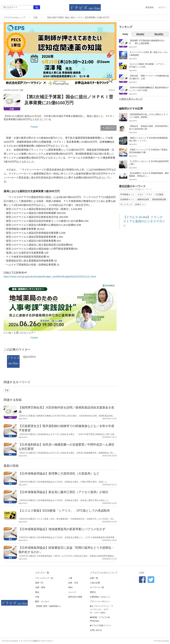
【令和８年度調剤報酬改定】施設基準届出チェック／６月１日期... (149, 89)
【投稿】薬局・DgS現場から (48, 606)
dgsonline (29, 357)
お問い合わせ (96, 630)
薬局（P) (39, 583)
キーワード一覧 (97, 587)
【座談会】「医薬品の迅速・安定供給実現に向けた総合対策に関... (149, 128)
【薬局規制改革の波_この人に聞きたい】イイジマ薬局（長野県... (149, 116)
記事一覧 (94, 578)
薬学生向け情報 (75, 597)
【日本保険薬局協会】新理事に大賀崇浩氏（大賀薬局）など (59, 474)
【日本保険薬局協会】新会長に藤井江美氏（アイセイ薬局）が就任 (63, 492)
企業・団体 (40, 587)
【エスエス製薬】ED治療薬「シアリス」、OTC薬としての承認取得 (64, 511)
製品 (37, 592)
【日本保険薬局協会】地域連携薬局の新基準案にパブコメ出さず (62, 529)
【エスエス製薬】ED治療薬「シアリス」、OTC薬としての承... (148, 65)
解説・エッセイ (42, 601)
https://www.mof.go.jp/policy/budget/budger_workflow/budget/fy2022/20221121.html (50, 276)
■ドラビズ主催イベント (101, 625)
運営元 (93, 592)
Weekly (140, 34)
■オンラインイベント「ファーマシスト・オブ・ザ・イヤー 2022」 (102, 609)
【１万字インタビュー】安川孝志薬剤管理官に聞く (149, 163)
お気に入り (108, 128)
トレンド (72, 592)
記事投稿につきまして (100, 597)
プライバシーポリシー (100, 601)
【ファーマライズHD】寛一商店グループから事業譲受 (148, 54)
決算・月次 (73, 583)
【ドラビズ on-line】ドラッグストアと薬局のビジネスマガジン (144, 221)
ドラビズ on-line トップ (14, 18)
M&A (70, 587)
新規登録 (149, 7)
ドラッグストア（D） (45, 578)
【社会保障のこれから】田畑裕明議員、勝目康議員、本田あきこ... (149, 175)
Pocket (34, 127)
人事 (70, 578)
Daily (125, 34)
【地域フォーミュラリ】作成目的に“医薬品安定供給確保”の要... (148, 151)
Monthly (159, 34)
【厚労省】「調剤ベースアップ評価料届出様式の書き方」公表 (149, 77)
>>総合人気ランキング (131, 99)
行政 (36, 18)
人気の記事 (95, 583)
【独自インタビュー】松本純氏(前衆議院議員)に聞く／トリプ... (148, 139)
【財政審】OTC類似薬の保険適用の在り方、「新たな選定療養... (147, 42)
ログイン (162, 7)
